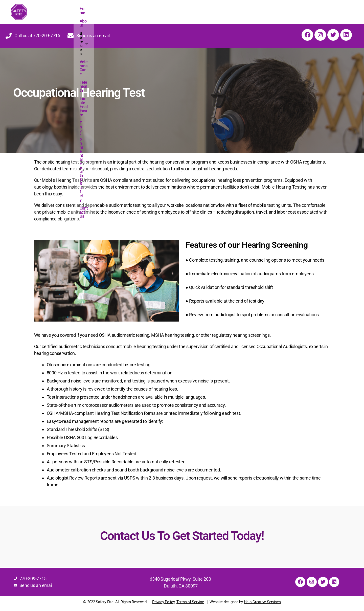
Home (81, 9)
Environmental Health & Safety (250, 9)
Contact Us (293, 9)
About (96, 9)
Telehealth (169, 9)
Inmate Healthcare (200, 9)
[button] (116, 9)
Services (116, 9)
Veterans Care (143, 9)
